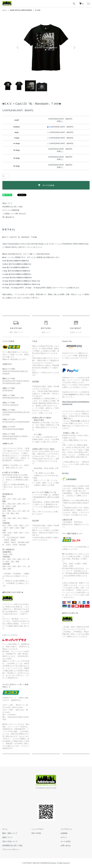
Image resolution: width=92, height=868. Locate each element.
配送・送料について (10, 833)
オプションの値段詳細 (11, 210)
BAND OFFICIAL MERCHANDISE (21, 10)
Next (74, 48)
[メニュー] (88, 4)
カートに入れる (46, 185)
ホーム (5, 10)
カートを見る (66, 841)
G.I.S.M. (38, 10)
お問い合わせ (66, 845)
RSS (33, 833)
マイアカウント (66, 829)
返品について (7, 203)
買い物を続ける (8, 217)
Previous (18, 48)
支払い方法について (10, 841)
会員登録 (64, 833)
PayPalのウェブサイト (77, 394)
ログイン (64, 837)
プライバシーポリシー (11, 850)
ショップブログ (37, 829)
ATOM (39, 833)
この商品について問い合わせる (14, 214)
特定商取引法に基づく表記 (12, 207)
